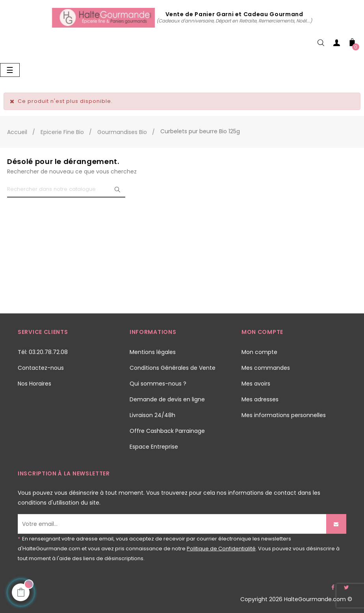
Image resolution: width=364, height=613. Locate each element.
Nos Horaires (34, 384)
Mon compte (259, 352)
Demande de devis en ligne (167, 399)
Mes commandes (266, 368)
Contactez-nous (41, 368)
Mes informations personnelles (284, 415)
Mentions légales (153, 352)
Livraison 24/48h (152, 415)
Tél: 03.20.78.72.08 (43, 352)
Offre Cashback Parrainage (167, 431)
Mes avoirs (256, 384)
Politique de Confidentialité (221, 549)
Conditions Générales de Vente (173, 368)
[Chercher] (66, 190)
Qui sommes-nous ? (158, 384)
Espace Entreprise (154, 447)
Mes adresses (260, 399)
